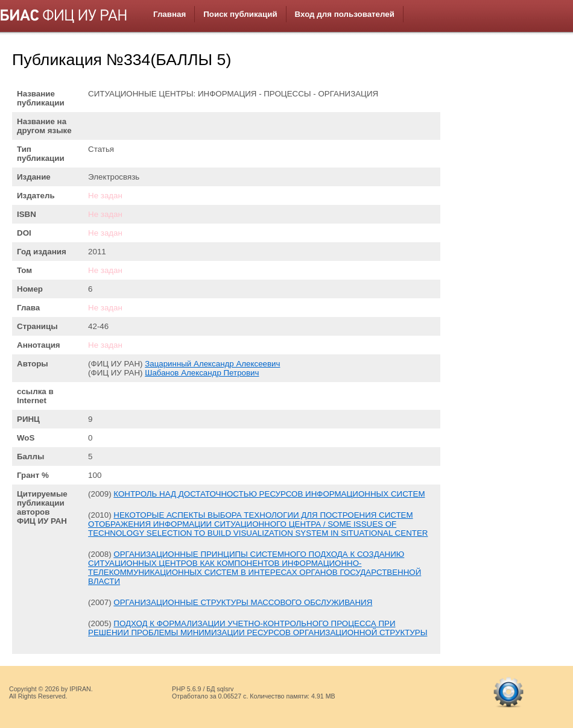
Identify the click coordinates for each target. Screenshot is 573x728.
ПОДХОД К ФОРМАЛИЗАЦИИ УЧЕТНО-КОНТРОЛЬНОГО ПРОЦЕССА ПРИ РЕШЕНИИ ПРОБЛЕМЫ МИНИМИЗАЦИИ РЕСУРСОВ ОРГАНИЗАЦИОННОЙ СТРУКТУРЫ (258, 628)
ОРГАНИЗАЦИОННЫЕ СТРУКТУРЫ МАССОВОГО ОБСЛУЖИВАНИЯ (243, 602)
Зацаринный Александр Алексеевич (212, 364)
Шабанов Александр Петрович (202, 373)
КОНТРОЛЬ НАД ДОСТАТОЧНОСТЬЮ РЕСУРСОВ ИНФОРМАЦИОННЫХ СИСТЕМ (269, 494)
